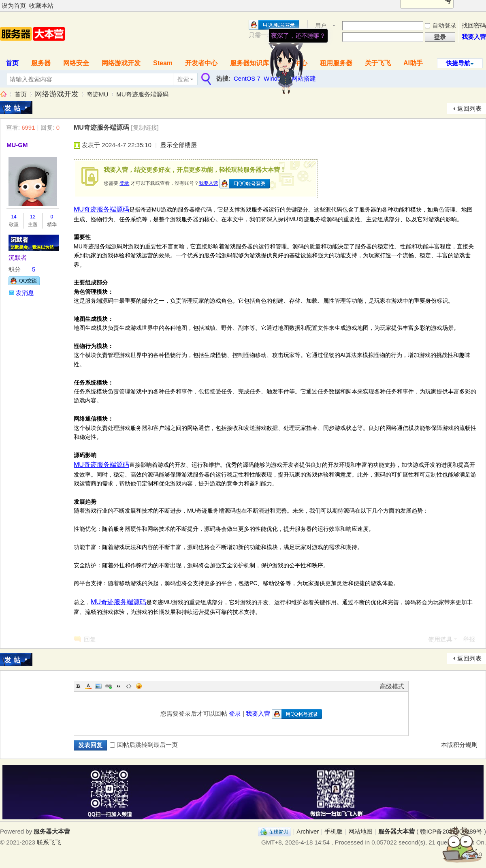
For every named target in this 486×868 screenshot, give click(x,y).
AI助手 (413, 63)
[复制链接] (145, 127)
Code (129, 686)
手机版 (334, 831)
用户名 (321, 26)
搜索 (183, 79)
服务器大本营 (3, 94)
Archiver (308, 831)
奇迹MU (97, 94)
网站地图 (360, 831)
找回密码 (474, 25)
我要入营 (474, 37)
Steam (163, 63)
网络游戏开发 (121, 63)
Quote (119, 686)
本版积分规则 (459, 745)
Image (98, 686)
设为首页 (14, 5)
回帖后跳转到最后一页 (144, 745)
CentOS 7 (247, 78)
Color (88, 686)
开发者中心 (201, 63)
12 (33, 217)
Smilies (139, 686)
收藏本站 (41, 5)
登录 (124, 183)
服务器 (41, 63)
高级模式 (392, 686)
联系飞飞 (49, 842)
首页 (21, 94)
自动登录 (441, 25)
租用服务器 (336, 63)
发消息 (25, 293)
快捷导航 (458, 63)
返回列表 (469, 108)
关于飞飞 (378, 63)
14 (14, 217)
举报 (469, 639)
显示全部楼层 (179, 145)
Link (109, 686)
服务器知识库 (249, 63)
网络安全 (76, 63)
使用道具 (440, 639)
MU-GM (17, 145)
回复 (90, 639)
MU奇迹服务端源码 (142, 94)
